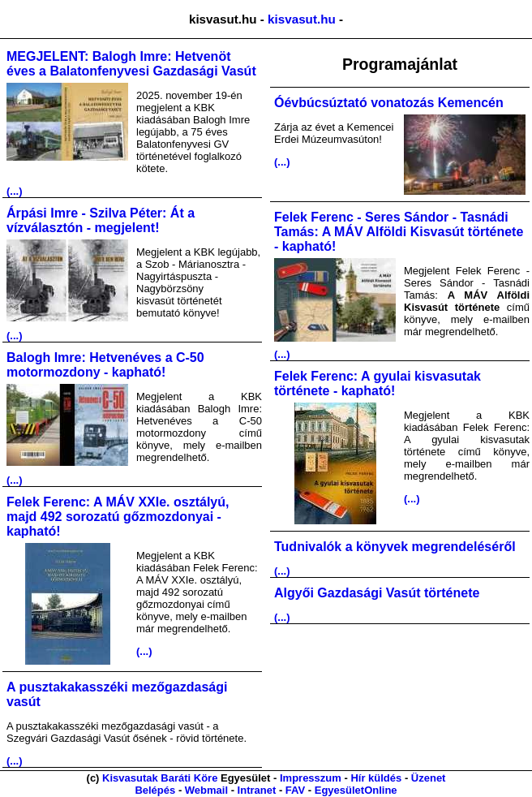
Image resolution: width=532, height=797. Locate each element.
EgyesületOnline (356, 790)
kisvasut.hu (302, 19)
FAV (295, 790)
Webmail (206, 790)
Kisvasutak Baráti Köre (160, 778)
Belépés (155, 790)
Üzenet (429, 778)
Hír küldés (376, 778)
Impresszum (311, 778)
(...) (15, 191)
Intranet (257, 790)
